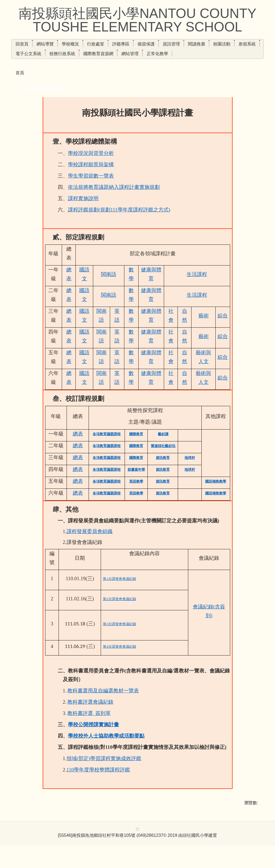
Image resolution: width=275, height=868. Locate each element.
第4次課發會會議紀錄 (120, 656)
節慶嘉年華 (136, 479)
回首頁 (34, 44)
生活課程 (197, 284)
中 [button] (244, 102)
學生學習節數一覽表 (91, 185)
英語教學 (136, 491)
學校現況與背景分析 (91, 163)
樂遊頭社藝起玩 (163, 455)
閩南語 (109, 284)
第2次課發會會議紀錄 (120, 608)
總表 (78, 443)
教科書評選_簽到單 (89, 723)
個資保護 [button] (158, 44)
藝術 (204, 325)
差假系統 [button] (24, 54)
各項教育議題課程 (107, 443)
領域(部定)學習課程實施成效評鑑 (104, 768)
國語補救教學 (216, 491)
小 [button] (234, 102)
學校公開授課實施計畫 (93, 734)
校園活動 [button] (233, 44)
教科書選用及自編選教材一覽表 (103, 700)
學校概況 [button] (82, 44)
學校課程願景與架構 (91, 174)
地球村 (190, 467)
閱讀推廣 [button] (208, 44)
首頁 (20, 73)
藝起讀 (163, 443)
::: (17, 44)
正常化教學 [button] (183, 54)
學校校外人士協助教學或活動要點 (106, 745)
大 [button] (255, 102)
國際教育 (136, 443)
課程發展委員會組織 (90, 541)
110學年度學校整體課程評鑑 (98, 779)
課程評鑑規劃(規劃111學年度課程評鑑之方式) (119, 219)
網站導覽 (57, 44)
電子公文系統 (54, 54)
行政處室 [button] (107, 44)
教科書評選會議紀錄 (90, 711)
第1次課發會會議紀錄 (120, 588)
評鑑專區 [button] (132, 44)
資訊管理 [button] (183, 44)
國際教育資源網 (124, 54)
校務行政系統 (88, 54)
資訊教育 (163, 467)
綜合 (223, 325)
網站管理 (155, 54)
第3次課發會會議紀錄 (120, 633)
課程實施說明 (83, 208)
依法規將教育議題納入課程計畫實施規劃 (114, 196)
